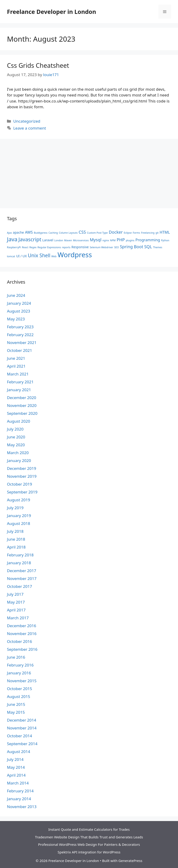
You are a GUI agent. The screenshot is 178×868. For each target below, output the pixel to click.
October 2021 (19, 350)
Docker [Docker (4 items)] (116, 232)
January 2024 (19, 303)
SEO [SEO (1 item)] (117, 247)
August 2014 (19, 752)
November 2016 (22, 634)
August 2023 (19, 311)
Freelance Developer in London (51, 12)
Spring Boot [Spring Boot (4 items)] (132, 247)
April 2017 (16, 610)
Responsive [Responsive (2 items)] (80, 247)
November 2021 (22, 343)
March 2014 (18, 783)
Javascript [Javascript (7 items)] (30, 239)
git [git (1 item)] (157, 233)
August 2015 (19, 696)
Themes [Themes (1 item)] (158, 247)
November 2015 (22, 681)
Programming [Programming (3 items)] (148, 240)
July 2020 (15, 429)
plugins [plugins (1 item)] (130, 240)
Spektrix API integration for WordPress (89, 852)
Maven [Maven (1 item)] (68, 240)
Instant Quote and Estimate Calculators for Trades (89, 829)
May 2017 (16, 602)
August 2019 (19, 500)
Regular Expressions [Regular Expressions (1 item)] (49, 247)
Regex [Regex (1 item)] (33, 247)
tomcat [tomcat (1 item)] (11, 256)
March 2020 (18, 453)
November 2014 (22, 728)
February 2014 (20, 791)
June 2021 (16, 358)
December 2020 (22, 398)
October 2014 (19, 736)
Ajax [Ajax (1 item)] (9, 233)
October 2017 (19, 586)
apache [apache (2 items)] (19, 232)
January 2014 (19, 799)
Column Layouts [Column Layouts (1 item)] (68, 233)
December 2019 (22, 468)
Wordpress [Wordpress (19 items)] (75, 255)
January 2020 (19, 460)
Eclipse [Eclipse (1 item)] (128, 233)
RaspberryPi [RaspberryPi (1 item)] (14, 247)
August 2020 (19, 421)
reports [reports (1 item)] (66, 247)
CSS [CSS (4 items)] (82, 232)
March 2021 (18, 374)
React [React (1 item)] (25, 247)
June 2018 (16, 539)
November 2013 (22, 807)
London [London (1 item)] (59, 240)
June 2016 (16, 657)
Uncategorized (27, 121)
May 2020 (16, 445)
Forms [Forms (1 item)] (136, 233)
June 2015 (16, 704)
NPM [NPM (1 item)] (113, 240)
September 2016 (22, 649)
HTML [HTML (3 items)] (165, 232)
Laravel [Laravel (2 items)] (48, 240)
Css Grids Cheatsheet (38, 65)
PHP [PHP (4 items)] (121, 240)
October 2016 (19, 641)
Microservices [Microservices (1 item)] (81, 240)
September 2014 (22, 744)
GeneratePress (130, 861)
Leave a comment (30, 128)
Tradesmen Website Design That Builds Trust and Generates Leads (89, 837)
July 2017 (15, 594)
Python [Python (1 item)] (165, 240)
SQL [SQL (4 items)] (148, 247)
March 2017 (18, 618)
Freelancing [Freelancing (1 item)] (148, 233)
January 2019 (19, 516)
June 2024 (16, 295)
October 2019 (19, 484)
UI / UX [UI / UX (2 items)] (22, 256)
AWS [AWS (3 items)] (29, 232)
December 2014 (22, 720)
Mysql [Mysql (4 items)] (95, 240)
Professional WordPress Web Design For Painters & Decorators (89, 844)
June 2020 (16, 437)
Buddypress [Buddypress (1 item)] (41, 233)
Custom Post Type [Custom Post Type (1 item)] (97, 233)
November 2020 (22, 405)
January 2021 (19, 390)
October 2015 (19, 689)
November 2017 (22, 578)
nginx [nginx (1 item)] (106, 240)
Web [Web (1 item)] (54, 256)
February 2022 (20, 335)
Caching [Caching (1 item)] (53, 233)
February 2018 (20, 555)
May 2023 (16, 319)
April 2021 (16, 366)
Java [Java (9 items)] (12, 239)
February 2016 (20, 665)
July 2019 (15, 508)
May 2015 (16, 712)
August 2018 (19, 523)
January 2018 (19, 563)
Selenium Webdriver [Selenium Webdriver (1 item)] (101, 247)
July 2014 (15, 759)
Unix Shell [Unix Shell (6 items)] (39, 255)
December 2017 (22, 571)
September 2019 (22, 492)
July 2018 (15, 531)
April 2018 (16, 547)
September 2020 (22, 413)
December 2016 (22, 626)
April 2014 (16, 775)
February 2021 (20, 382)
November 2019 (22, 476)
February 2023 (20, 327)
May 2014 (16, 767)
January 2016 (19, 673)
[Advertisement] (89, 176)
